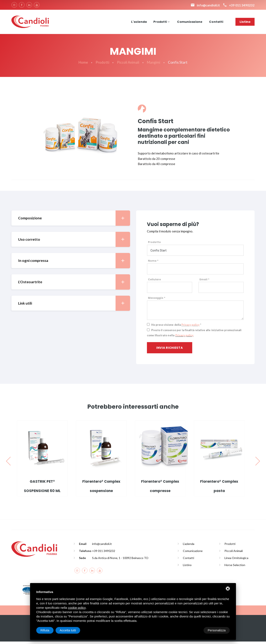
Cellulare (154, 282)
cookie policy (77, 608)
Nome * (153, 263)
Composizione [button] (74, 220)
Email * (204, 282)
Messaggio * (157, 300)
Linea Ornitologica (236, 560)
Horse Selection (235, 567)
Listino (245, 23)
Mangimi (154, 65)
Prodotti (159, 23)
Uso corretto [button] (74, 242)
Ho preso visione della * (176, 327)
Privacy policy (190, 327)
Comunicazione (189, 23)
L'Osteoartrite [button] (74, 284)
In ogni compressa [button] (74, 263)
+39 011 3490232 (104, 553)
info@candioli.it (102, 546)
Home (82, 65)
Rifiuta (195, 630)
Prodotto (154, 245)
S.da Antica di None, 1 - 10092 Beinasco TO (120, 560)
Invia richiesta (170, 350)
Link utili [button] (74, 306)
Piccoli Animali (128, 65)
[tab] (71, 220)
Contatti (216, 23)
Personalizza (49, 630)
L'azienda (137, 23)
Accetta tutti (217, 630)
